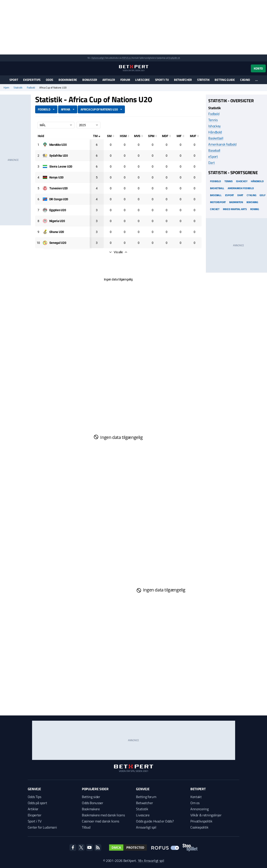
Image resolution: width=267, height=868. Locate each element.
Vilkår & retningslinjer (206, 815)
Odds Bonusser (93, 803)
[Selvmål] (111, 136)
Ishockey (214, 126)
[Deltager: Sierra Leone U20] (61, 166)
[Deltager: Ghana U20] (57, 232)
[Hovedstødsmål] (125, 136)
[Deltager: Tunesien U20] (59, 188)
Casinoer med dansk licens (101, 821)
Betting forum (146, 797)
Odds (50, 80)
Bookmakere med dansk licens (103, 815)
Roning (255, 209)
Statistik (203, 80)
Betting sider (91, 797)
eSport (213, 156)
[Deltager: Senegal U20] (58, 243)
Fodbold (31, 88)
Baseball (214, 150)
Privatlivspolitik (201, 821)
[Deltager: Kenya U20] (56, 177)
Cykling (251, 195)
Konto (258, 68)
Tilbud (86, 827)
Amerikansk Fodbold (241, 188)
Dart (211, 163)
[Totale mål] (97, 136)
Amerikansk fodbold (222, 144)
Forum (125, 80)
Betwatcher (183, 80)
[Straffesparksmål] (153, 136)
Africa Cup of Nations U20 (99, 109)
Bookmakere (68, 80)
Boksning (252, 202)
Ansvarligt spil (146, 827)
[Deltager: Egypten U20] (58, 210)
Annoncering (199, 809)
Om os (195, 803)
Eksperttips (32, 80)
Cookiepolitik (199, 827)
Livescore (142, 80)
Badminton (236, 202)
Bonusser (90, 80)
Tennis (213, 120)
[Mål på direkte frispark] (167, 136)
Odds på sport (37, 803)
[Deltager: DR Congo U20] (59, 199)
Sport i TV (162, 80)
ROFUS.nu (126, 58)
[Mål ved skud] (139, 136)
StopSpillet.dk (174, 58)
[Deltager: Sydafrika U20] (59, 156)
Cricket (215, 209)
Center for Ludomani (42, 827)
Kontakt (196, 797)
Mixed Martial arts (235, 209)
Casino (245, 80)
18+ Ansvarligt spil (151, 861)
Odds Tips (34, 797)
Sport (14, 80)
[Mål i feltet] (181, 136)
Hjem (6, 88)
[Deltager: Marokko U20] (58, 145)
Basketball (216, 138)
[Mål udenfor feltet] (195, 136)
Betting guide (225, 80)
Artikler (109, 80)
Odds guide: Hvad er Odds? (155, 821)
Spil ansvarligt (98, 58)
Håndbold (215, 132)
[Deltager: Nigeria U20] (57, 221)
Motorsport (218, 202)
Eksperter (35, 815)
